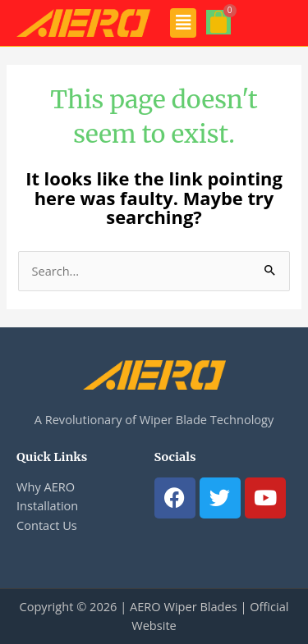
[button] (184, 23)
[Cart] (218, 22)
